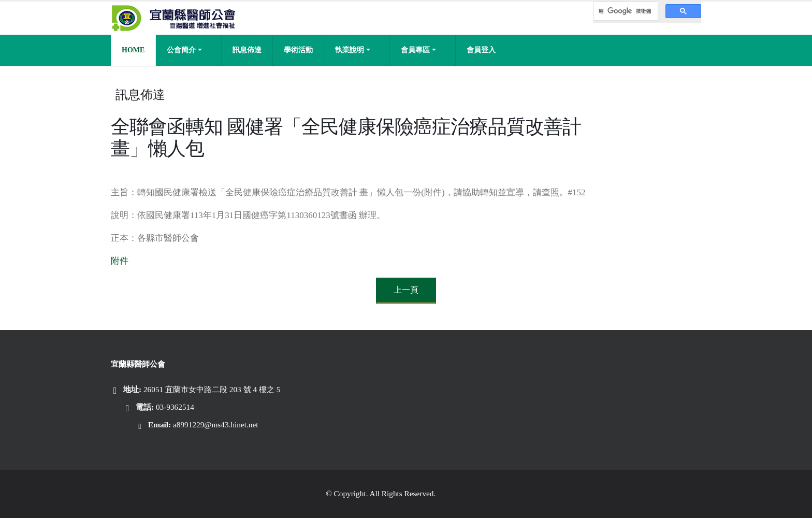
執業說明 (350, 50)
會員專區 (415, 50)
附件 (120, 261)
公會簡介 (181, 50)
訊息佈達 (247, 50)
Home (133, 50)
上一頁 (406, 290)
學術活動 (298, 50)
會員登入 (481, 50)
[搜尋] (625, 11)
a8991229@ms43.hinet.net (216, 425)
